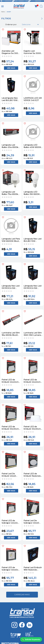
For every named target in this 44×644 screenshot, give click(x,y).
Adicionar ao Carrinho (11, 68)
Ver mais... (22, 595)
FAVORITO (3, 29)
